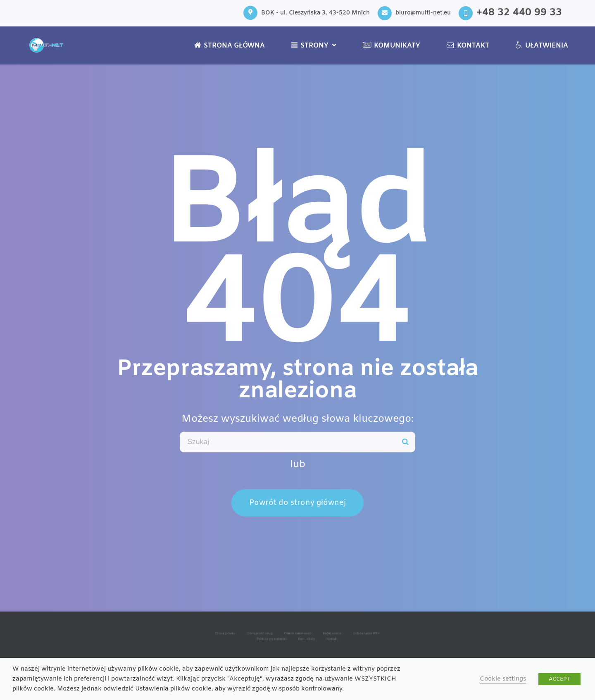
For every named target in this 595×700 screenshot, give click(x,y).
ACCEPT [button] (559, 679)
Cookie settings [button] (503, 679)
